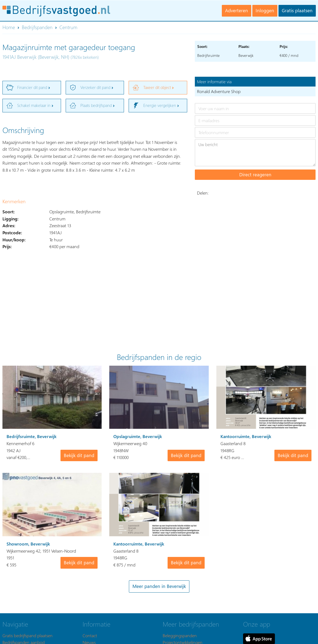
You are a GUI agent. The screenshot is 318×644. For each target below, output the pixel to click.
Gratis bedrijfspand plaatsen (28, 635)
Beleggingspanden (180, 635)
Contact (90, 635)
